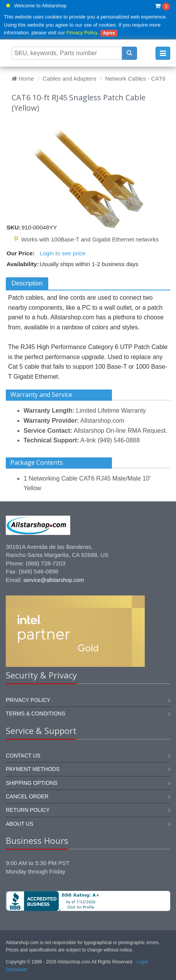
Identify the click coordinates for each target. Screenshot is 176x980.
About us (19, 824)
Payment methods (33, 769)
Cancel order (27, 796)
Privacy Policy (82, 33)
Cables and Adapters (70, 78)
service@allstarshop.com (54, 580)
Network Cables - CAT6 (135, 78)
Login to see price (63, 253)
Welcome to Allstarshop (41, 6)
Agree (109, 33)
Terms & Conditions (36, 713)
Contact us (23, 756)
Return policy (28, 810)
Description (27, 283)
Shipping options (32, 783)
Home (23, 78)
